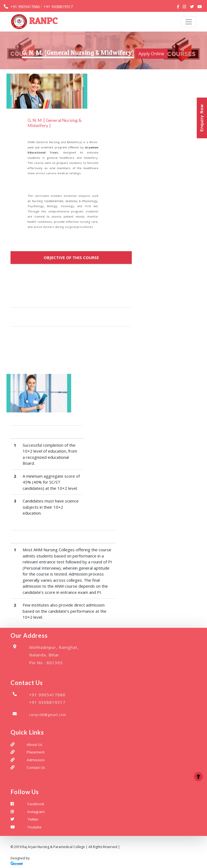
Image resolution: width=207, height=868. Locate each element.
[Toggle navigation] (189, 22)
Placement (36, 752)
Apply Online (151, 54)
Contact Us (36, 768)
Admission (36, 760)
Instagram (36, 812)
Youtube (34, 827)
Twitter (33, 819)
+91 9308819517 (58, 7)
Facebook (36, 804)
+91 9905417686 (25, 7)
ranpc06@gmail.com (48, 715)
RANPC (34, 22)
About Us (34, 745)
